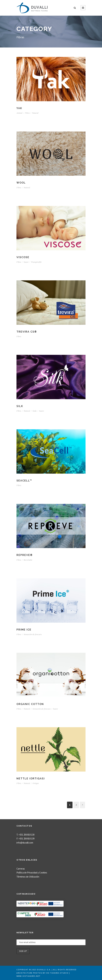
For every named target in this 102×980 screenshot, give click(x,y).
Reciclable (28, 560)
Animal (19, 113)
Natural (35, 113)
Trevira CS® (27, 332)
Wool (21, 183)
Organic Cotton (30, 704)
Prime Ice (24, 630)
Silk (20, 406)
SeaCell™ (24, 481)
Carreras (21, 869)
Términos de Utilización (28, 877)
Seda (34, 411)
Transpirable (36, 262)
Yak (19, 108)
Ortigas (36, 783)
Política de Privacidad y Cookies (32, 873)
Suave (26, 262)
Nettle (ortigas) (31, 779)
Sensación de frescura (33, 634)
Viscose (23, 257)
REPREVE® (25, 555)
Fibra (27, 113)
